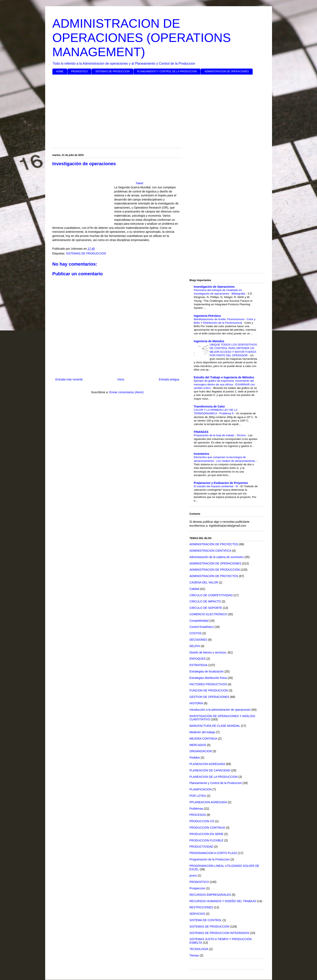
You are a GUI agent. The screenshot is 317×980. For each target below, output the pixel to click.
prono (193, 875)
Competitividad (199, 621)
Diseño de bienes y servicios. (208, 652)
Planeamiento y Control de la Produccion (216, 783)
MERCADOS (198, 745)
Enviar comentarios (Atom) (126, 392)
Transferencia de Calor (209, 406)
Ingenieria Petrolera (207, 316)
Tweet (139, 183)
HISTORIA (196, 703)
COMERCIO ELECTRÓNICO (208, 614)
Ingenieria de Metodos (209, 341)
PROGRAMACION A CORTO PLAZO (213, 853)
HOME (60, 71)
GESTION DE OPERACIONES (209, 697)
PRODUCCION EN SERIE (207, 834)
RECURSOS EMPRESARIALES (210, 895)
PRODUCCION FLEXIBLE (207, 840)
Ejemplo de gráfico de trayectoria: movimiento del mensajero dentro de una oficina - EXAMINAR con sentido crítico (224, 384)
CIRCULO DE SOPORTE (206, 608)
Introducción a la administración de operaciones (220, 710)
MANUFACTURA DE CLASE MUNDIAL (215, 726)
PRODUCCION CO (202, 821)
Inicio (121, 379)
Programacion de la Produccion (210, 859)
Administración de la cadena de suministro (217, 557)
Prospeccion (197, 888)
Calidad (194, 589)
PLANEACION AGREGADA (207, 764)
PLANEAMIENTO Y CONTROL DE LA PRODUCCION (167, 71)
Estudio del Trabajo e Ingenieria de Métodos (224, 377)
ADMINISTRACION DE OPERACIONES (227, 71)
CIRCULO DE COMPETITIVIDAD (211, 595)
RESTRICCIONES (201, 907)
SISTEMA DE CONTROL (206, 920)
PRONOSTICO (80, 71)
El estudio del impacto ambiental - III (216, 486)
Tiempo (194, 955)
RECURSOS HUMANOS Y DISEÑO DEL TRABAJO (223, 901)
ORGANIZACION (201, 751)
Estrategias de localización (207, 671)
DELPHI (195, 646)
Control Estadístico (202, 627)
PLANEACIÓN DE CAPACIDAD (210, 770)
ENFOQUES (198, 659)
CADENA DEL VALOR (204, 582)
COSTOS (196, 633)
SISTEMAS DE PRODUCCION (112, 71)
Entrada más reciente (69, 379)
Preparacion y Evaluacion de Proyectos (221, 483)
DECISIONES (198, 640)
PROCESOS (198, 815)
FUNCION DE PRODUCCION (209, 690)
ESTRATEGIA (199, 665)
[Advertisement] (159, 110)
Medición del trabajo (202, 732)
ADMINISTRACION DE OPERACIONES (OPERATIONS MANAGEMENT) (142, 38)
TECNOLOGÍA (199, 949)
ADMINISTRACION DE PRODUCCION (215, 570)
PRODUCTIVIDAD (202, 847)
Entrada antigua (169, 379)
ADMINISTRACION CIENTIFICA (210, 551)
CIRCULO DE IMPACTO (205, 601)
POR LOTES (198, 796)
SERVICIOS (197, 914)
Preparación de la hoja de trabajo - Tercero (220, 435)
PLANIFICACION (201, 789)
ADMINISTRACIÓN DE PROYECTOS (214, 544)
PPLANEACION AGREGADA (208, 802)
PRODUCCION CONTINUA (207, 828)
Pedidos (195, 758)
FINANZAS (201, 432)
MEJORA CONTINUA (203, 739)
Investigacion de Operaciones (214, 287)
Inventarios (202, 454)
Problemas (196, 809)
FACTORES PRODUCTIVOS (208, 684)
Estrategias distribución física (208, 678)
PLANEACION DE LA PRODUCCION (214, 777)
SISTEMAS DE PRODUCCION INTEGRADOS (219, 933)
